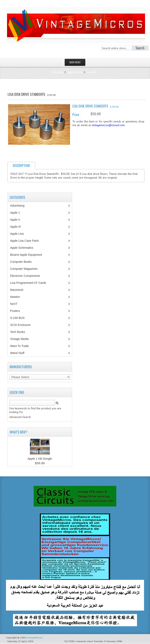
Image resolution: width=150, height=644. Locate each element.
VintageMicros (35, 637)
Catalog (57, 72)
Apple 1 (17, 213)
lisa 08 (92, 72)
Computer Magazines (27, 269)
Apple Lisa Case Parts (27, 241)
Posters (17, 311)
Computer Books (24, 262)
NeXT (14, 304)
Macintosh (19, 290)
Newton (15, 297)
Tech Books (21, 332)
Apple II (17, 220)
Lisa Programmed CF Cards (30, 283)
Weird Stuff (19, 353)
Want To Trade (19, 346)
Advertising (19, 206)
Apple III (18, 227)
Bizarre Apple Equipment (28, 255)
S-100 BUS (20, 318)
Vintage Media (21, 339)
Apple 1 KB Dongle (40, 459)
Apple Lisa (75, 72)
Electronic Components (27, 276)
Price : (76, 115)
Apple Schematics (24, 248)
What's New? (18, 432)
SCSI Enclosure (23, 325)
